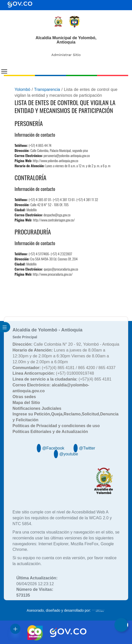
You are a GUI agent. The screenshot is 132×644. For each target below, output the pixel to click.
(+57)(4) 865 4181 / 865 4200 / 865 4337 (64, 368)
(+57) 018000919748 (53, 373)
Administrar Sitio (66, 55)
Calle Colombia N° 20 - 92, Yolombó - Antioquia (66, 344)
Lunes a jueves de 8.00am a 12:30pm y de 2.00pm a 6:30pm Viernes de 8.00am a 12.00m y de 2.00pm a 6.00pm (61, 356)
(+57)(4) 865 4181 (62, 379)
